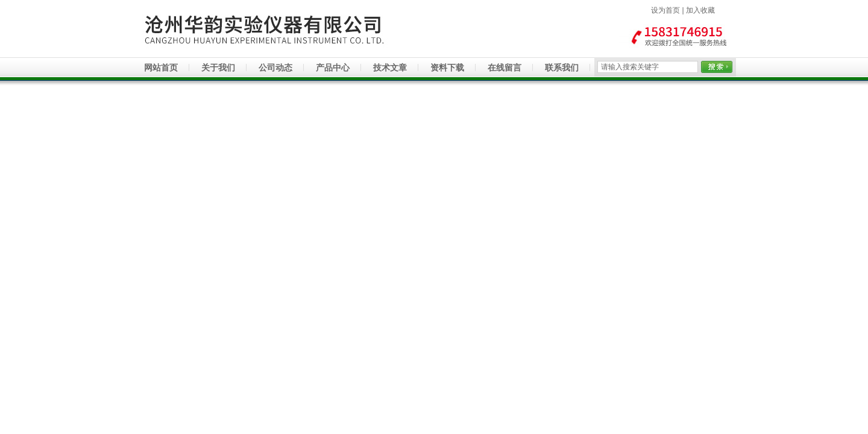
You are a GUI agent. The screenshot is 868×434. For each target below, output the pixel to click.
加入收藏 (700, 10)
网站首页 (161, 68)
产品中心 (333, 68)
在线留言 (505, 68)
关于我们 (218, 68)
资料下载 (447, 68)
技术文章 (390, 68)
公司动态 (275, 68)
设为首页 (665, 10)
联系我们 (562, 68)
